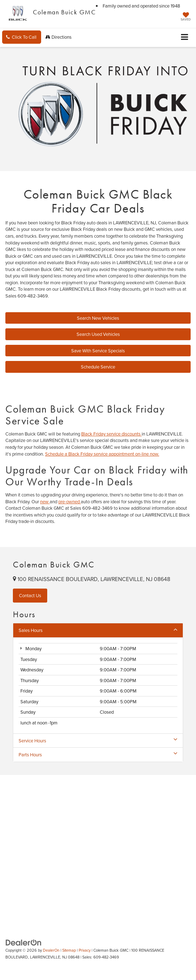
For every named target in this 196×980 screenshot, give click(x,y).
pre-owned (70, 501)
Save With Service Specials (98, 351)
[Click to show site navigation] (185, 37)
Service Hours (98, 741)
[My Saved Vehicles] (186, 17)
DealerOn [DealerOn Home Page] (51, 950)
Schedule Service (98, 367)
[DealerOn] (24, 942)
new (45, 501)
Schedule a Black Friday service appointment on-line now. (102, 454)
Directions (58, 37)
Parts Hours (98, 755)
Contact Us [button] (30, 595)
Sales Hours (98, 630)
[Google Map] (98, 847)
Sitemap (69, 950)
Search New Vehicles (98, 318)
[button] (22, 37)
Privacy (85, 950)
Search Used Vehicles (98, 334)
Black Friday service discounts (111, 434)
